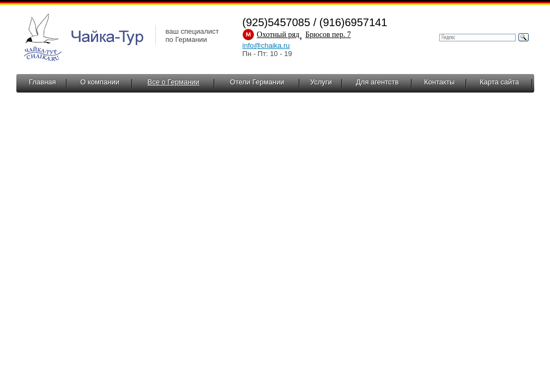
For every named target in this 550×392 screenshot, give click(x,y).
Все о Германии (174, 82)
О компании (100, 82)
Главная (42, 82)
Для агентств (377, 82)
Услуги (321, 82)
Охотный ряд (278, 35)
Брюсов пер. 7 (328, 35)
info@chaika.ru (266, 45)
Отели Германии (257, 82)
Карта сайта (499, 82)
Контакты (439, 82)
